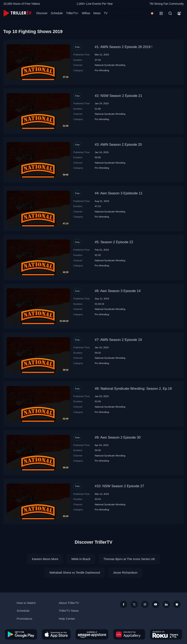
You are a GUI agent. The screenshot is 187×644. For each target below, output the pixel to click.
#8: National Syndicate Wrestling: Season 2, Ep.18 (133, 389)
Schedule (57, 13)
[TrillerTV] (17, 13)
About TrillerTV (69, 603)
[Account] (179, 13)
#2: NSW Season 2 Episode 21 (118, 96)
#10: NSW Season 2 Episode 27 (119, 486)
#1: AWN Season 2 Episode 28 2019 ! (123, 47)
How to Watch (26, 603)
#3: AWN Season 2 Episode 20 (118, 145)
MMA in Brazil (81, 559)
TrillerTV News (69, 611)
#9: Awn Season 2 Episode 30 (118, 437)
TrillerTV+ (72, 13)
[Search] (170, 13)
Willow (86, 13)
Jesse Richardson (125, 572)
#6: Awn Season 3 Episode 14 (118, 291)
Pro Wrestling (102, 70)
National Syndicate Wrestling (110, 65)
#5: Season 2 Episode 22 (114, 242)
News (97, 13)
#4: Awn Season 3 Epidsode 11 (119, 193)
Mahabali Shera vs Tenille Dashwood (75, 572)
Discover (42, 13)
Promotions (24, 619)
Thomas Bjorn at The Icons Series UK (129, 559)
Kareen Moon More (45, 559)
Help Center (67, 619)
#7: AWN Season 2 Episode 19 (118, 340)
